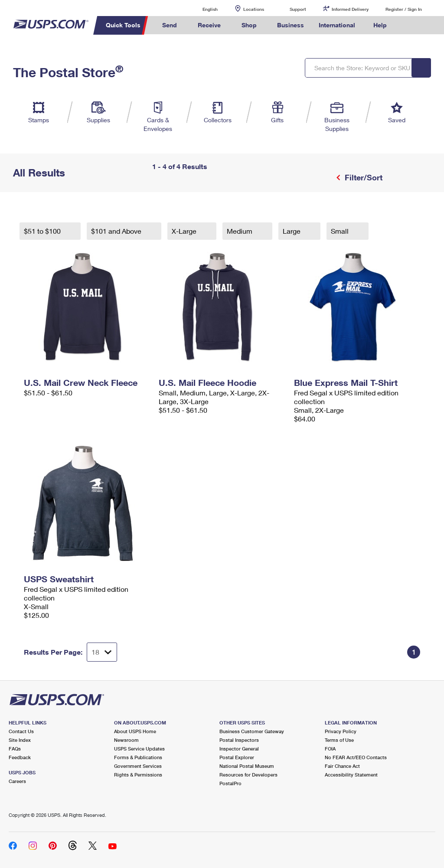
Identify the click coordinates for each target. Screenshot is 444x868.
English (201, 9)
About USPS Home (135, 731)
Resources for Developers (248, 775)
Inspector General (239, 749)
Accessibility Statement (351, 775)
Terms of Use (339, 740)
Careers (17, 781)
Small (341, 231)
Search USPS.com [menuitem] (409, 25)
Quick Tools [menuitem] (123, 25)
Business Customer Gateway (252, 731)
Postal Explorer (237, 757)
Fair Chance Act (342, 766)
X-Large (185, 231)
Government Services (138, 766)
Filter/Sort (362, 177)
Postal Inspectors (239, 740)
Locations (254, 9)
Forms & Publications (138, 757)
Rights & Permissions (138, 775)
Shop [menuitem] (249, 25)
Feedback (20, 757)
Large (292, 231)
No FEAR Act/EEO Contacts (356, 757)
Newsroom (126, 740)
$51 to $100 (43, 231)
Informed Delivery (350, 9)
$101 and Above (117, 231)
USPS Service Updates (139, 749)
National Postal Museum (247, 766)
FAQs (15, 749)
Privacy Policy (341, 731)
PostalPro (230, 783)
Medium (240, 231)
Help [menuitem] (380, 25)
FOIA (330, 749)
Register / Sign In (404, 9)
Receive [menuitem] (209, 25)
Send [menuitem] (170, 25)
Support (298, 9)
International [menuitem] (337, 25)
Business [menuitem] (291, 25)
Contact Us (21, 731)
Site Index (20, 740)
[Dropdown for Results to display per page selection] (102, 652)
